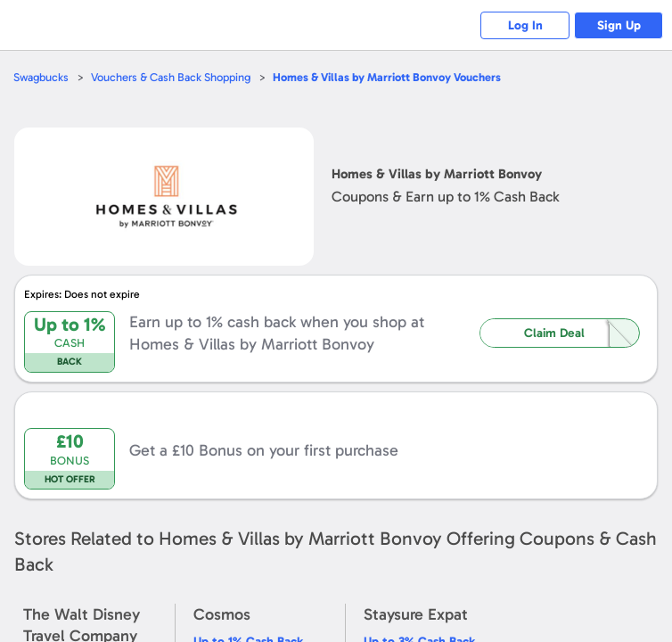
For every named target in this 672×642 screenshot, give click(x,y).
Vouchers (387, 77)
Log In (525, 25)
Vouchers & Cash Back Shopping (171, 77)
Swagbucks (41, 77)
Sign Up (619, 25)
